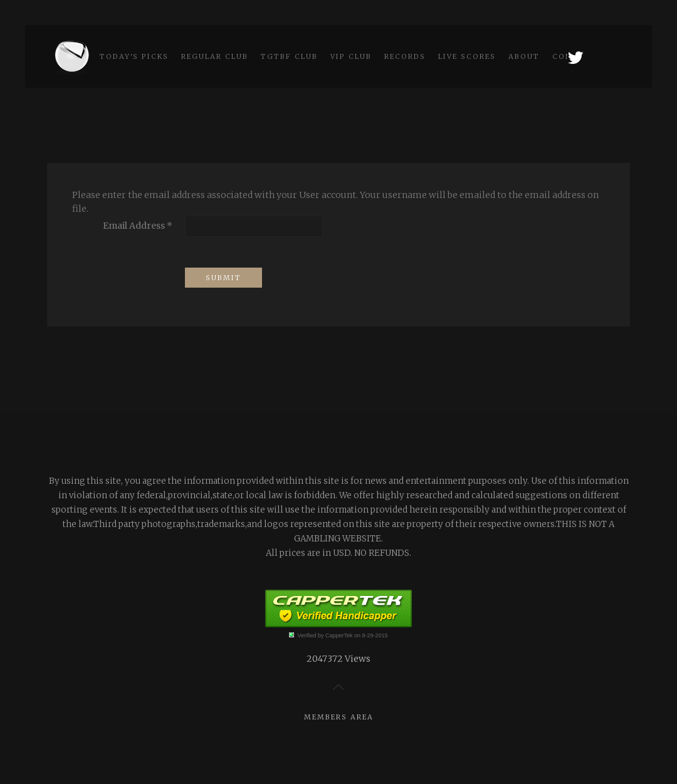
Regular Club (215, 56)
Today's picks (134, 56)
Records (405, 56)
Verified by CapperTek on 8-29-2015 (342, 635)
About (524, 56)
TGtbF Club (289, 56)
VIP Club (351, 56)
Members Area (339, 717)
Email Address (138, 226)
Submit (223, 278)
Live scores (467, 56)
